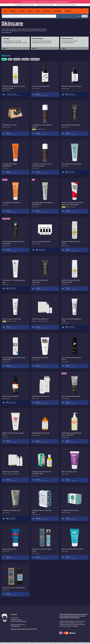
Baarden (30, 11)
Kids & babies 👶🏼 (58, 11)
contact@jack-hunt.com (16, 619)
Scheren (38, 11)
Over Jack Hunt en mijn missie (18, 624)
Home (5, 11)
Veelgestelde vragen (15, 626)
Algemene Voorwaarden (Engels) (18, 621)
